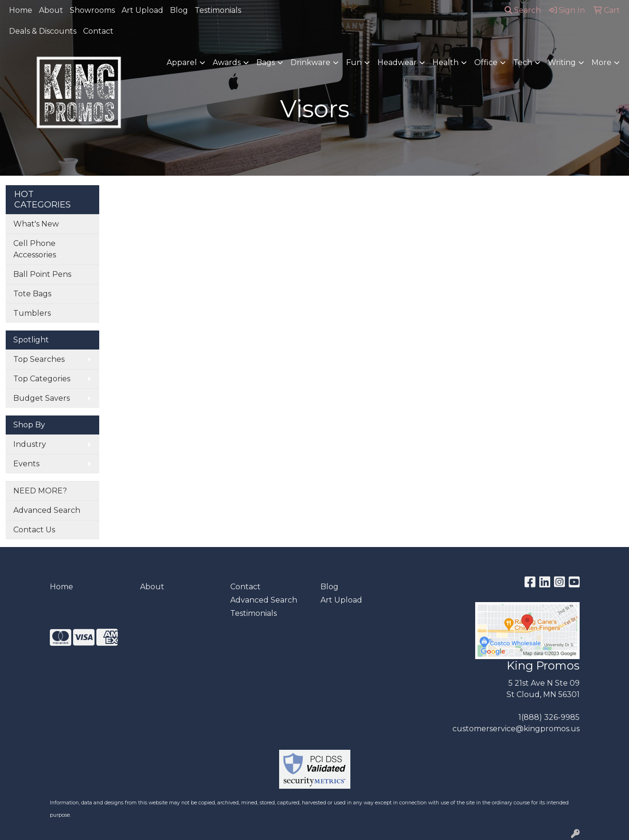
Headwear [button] (397, 62)
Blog (179, 10)
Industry (30, 444)
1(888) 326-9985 (549, 717)
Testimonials (218, 10)
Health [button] (446, 62)
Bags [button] (266, 62)
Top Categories (42, 379)
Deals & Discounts (43, 31)
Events (26, 464)
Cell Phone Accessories (35, 249)
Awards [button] (227, 62)
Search (523, 10)
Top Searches (39, 359)
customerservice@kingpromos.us (516, 729)
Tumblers (32, 313)
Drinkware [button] (310, 62)
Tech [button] (523, 62)
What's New (36, 224)
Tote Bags (32, 294)
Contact (98, 31)
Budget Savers (42, 398)
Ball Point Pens (42, 274)
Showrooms (92, 10)
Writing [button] (562, 62)
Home (21, 10)
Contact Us (34, 530)
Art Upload (142, 10)
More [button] (601, 62)
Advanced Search (47, 510)
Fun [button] (354, 62)
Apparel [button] (182, 62)
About (51, 10)
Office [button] (486, 62)
